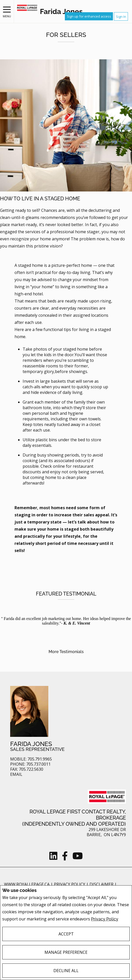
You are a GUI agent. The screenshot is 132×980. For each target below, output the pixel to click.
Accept (66, 934)
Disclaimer (102, 884)
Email (16, 774)
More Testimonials (66, 652)
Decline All (66, 971)
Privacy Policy (105, 919)
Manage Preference (66, 952)
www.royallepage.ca (27, 884)
